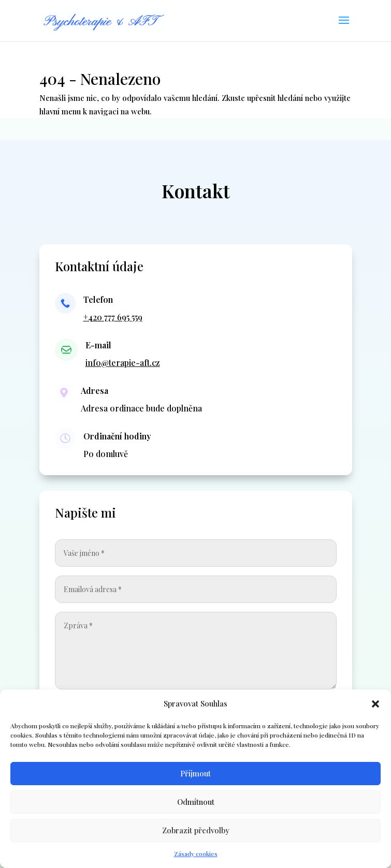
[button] (375, 704)
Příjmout (195, 773)
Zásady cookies (196, 854)
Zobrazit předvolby (196, 830)
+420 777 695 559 (113, 317)
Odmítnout (196, 802)
